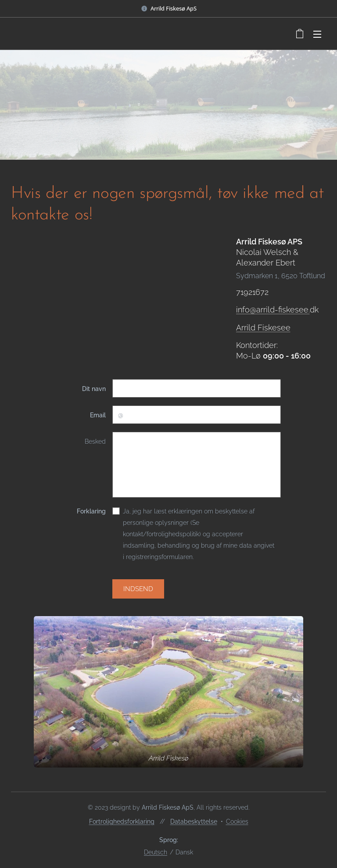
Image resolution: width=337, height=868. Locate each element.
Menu (317, 34)
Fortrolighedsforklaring (122, 821)
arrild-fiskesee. (283, 310)
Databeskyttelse (194, 821)
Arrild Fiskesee (263, 327)
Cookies (237, 821)
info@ (246, 310)
